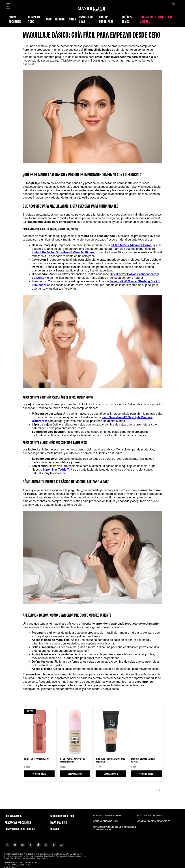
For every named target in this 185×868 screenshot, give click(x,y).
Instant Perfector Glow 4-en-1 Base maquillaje (73, 760)
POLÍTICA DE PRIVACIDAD (107, 816)
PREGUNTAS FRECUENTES (18, 822)
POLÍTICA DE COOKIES (149, 816)
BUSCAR (55, 829)
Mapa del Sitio (59, 822)
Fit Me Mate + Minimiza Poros (131, 245)
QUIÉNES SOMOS (13, 816)
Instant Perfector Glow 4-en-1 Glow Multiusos (63, 252)
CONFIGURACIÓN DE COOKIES (154, 821)
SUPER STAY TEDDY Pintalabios (37, 759)
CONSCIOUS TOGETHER (62, 816)
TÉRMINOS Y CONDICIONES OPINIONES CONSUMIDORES (114, 828)
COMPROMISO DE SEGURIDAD (20, 829)
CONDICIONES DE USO (105, 821)
